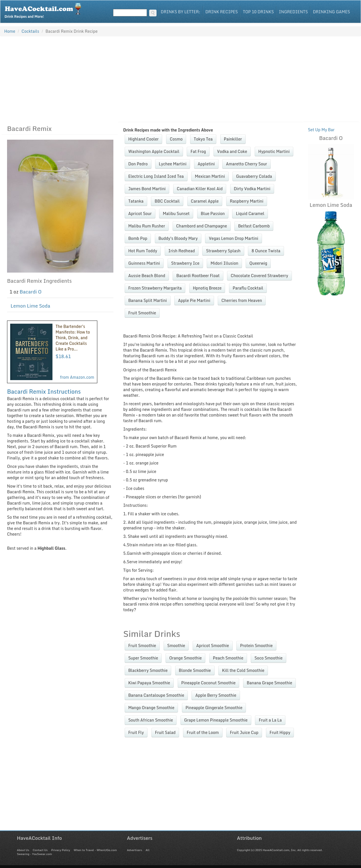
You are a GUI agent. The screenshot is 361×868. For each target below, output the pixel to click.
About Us (23, 850)
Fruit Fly (136, 732)
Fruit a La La (270, 720)
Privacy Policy (60, 850)
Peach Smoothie (228, 658)
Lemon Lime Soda (31, 306)
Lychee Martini (173, 164)
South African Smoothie (151, 720)
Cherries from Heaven (242, 300)
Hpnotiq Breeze (207, 288)
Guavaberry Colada (254, 176)
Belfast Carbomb (254, 226)
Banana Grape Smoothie (269, 683)
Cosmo (176, 139)
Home (10, 31)
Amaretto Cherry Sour (246, 164)
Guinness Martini (144, 263)
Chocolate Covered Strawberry (259, 276)
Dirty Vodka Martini (252, 189)
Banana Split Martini (148, 300)
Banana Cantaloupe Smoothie (156, 695)
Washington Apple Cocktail (154, 151)
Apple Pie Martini (194, 300)
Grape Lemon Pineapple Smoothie (216, 720)
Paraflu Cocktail (248, 288)
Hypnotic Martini (274, 151)
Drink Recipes (222, 12)
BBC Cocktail (167, 201)
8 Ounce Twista (266, 251)
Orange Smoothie (185, 658)
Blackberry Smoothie (148, 670)
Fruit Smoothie (142, 313)
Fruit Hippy (280, 732)
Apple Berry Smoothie (216, 695)
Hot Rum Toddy (143, 251)
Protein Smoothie (256, 645)
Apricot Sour (140, 213)
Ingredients (293, 12)
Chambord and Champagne (202, 226)
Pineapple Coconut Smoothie (209, 683)
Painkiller (233, 139)
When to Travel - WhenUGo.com (95, 850)
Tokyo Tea (203, 139)
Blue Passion (213, 213)
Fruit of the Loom (203, 732)
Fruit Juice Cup (244, 732)
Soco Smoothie (268, 658)
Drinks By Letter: (180, 12)
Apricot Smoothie (213, 645)
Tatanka (136, 201)
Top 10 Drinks (258, 12)
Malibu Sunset (176, 213)
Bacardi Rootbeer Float (198, 276)
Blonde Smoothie (195, 670)
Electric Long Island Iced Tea (156, 176)
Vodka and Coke (232, 151)
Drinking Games (331, 12)
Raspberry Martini (247, 201)
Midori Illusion (224, 263)
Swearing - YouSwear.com (34, 854)
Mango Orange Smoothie (151, 708)
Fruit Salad (165, 732)
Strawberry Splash (223, 251)
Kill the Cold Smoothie (243, 670)
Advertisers (135, 850)
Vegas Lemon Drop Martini (233, 238)
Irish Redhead (182, 251)
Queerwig (258, 263)
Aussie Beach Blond (147, 276)
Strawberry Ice (185, 263)
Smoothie (176, 645)
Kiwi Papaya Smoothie (149, 683)
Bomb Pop (138, 238)
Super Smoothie (143, 658)
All (148, 850)
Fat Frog (198, 151)
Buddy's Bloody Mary (178, 238)
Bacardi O (31, 292)
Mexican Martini (210, 176)
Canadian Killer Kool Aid (200, 189)
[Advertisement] (180, 79)
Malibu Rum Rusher (147, 226)
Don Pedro (138, 164)
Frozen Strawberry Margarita (155, 288)
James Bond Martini (147, 189)
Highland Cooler (144, 139)
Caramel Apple (205, 201)
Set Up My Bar (321, 130)
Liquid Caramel (250, 213)
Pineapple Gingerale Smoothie (214, 708)
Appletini (206, 164)
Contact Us (40, 850)
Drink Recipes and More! (45, 10)
